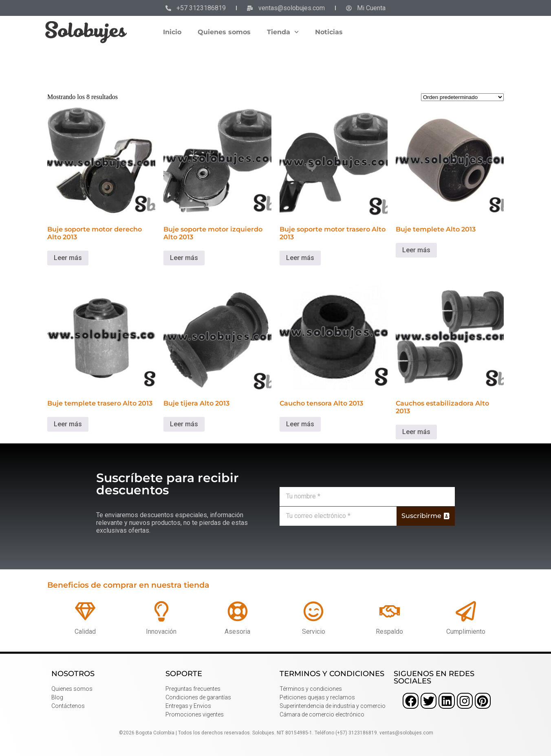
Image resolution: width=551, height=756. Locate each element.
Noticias (329, 32)
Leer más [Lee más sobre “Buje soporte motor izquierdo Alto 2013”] (184, 258)
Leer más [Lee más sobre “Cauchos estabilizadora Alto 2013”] (416, 432)
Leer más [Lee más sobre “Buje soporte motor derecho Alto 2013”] (68, 258)
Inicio (172, 32)
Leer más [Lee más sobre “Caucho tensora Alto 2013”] (300, 424)
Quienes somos (224, 32)
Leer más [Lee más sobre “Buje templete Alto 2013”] (416, 250)
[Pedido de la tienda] (462, 97)
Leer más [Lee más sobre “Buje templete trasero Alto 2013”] (68, 424)
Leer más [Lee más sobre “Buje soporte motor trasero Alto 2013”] (300, 258)
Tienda (283, 32)
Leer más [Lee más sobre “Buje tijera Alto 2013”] (184, 424)
